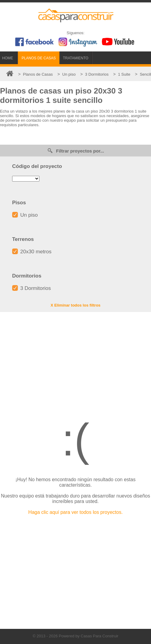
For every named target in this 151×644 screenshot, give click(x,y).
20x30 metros (32, 252)
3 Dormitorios (32, 288)
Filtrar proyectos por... (75, 151)
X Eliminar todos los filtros (76, 305)
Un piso (25, 215)
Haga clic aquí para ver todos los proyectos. (75, 512)
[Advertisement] (75, 360)
